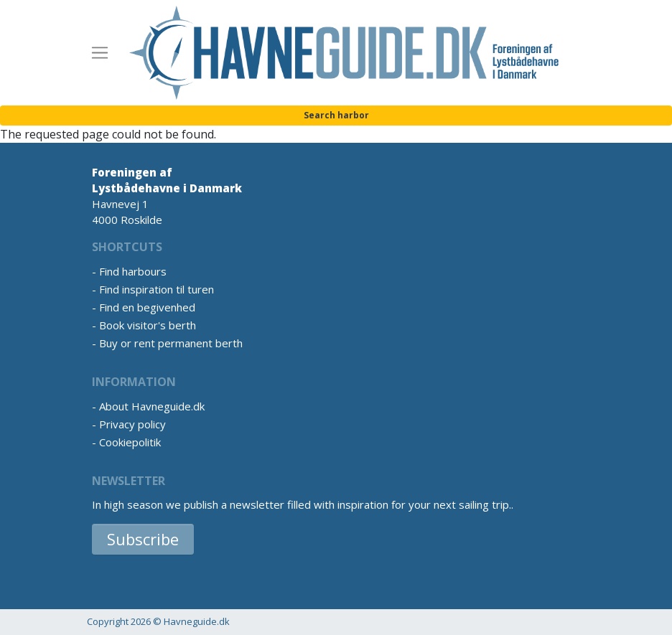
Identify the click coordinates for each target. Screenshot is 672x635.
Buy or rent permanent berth (171, 343)
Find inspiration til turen (157, 289)
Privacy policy (132, 424)
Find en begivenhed (147, 307)
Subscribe (143, 539)
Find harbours (133, 271)
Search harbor (336, 115)
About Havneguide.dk (152, 406)
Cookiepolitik (130, 442)
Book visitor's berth (148, 325)
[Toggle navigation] (100, 53)
